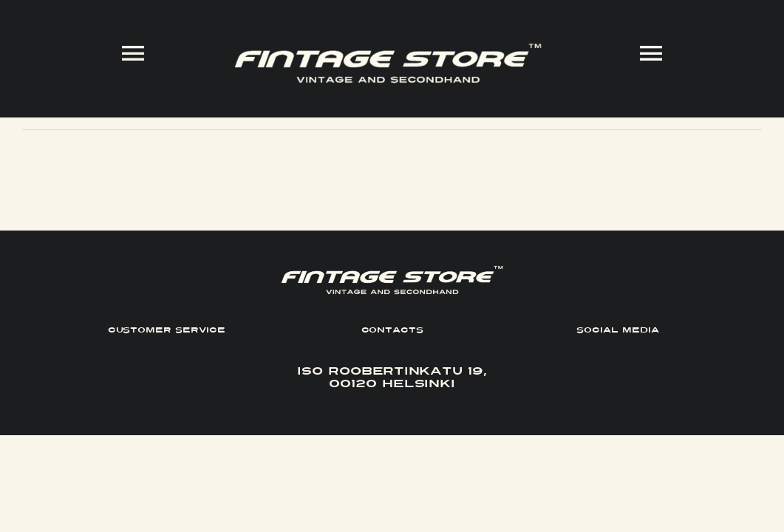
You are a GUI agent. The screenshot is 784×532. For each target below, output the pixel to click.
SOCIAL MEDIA (617, 330)
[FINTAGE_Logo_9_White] (388, 50)
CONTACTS (392, 330)
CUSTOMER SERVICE (167, 330)
